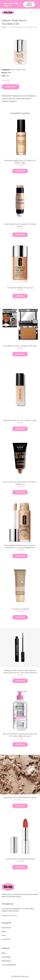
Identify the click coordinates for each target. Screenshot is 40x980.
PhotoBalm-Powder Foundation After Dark (20, 346)
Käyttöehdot (6, 961)
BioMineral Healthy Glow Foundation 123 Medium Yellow (20, 162)
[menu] (37, 12)
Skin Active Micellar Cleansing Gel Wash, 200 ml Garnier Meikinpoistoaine (20, 735)
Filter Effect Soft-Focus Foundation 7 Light (20, 420)
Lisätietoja (11, 87)
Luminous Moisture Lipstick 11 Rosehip (20, 859)
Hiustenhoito (6, 928)
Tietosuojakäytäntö (9, 965)
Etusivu (4, 27)
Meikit (13, 70)
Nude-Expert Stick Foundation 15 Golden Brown (20, 225)
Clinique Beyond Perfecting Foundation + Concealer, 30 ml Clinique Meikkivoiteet (20, 546)
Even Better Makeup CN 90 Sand (20, 288)
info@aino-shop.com (9, 916)
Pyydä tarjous (29, 4)
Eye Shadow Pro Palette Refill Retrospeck (20, 798)
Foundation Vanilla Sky (20, 609)
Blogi (4, 953)
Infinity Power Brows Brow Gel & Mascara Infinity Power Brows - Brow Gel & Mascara (20, 671)
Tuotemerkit (6, 939)
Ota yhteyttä (6, 957)
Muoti (4, 935)
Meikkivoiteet (21, 70)
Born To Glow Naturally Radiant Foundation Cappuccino (20, 483)
